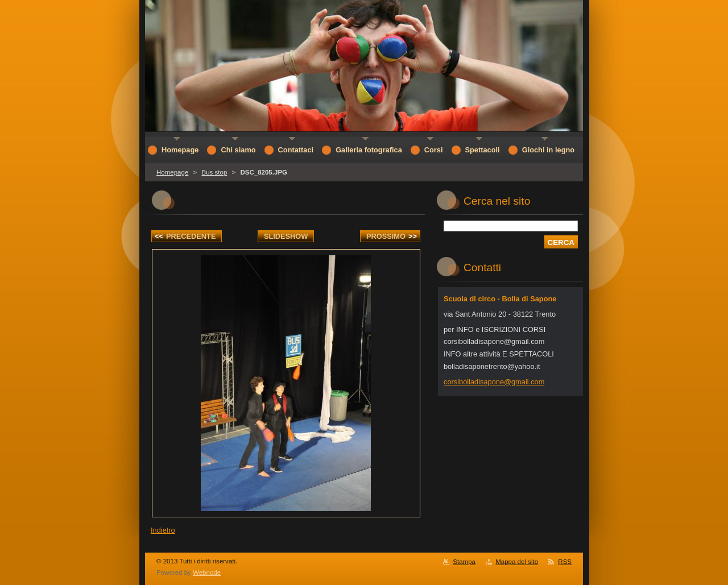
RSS (565, 562)
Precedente (185, 236)
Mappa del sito (517, 562)
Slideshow (286, 236)
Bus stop (214, 172)
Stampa (464, 562)
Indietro (163, 530)
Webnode (207, 572)
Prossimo (392, 236)
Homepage (172, 172)
